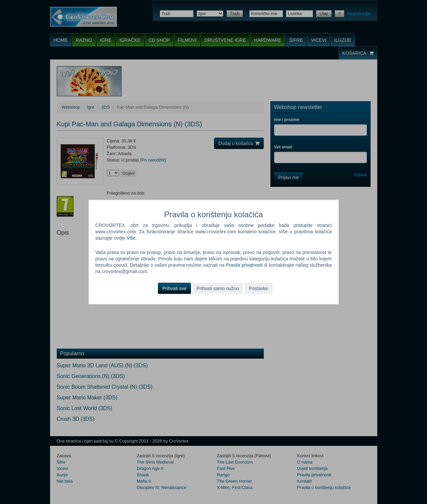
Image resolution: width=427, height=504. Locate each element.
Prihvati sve (174, 288)
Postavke (258, 288)
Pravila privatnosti (244, 265)
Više (131, 238)
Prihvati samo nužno (218, 288)
